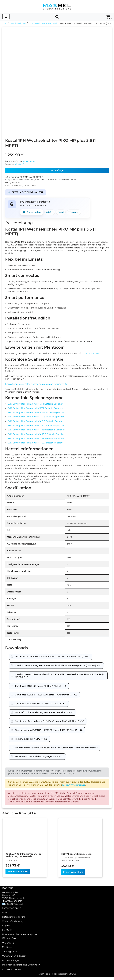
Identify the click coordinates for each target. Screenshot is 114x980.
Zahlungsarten (10, 959)
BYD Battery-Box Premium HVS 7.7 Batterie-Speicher (35, 409)
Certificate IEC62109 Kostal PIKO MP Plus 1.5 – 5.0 (41, 706)
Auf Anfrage (57, 170)
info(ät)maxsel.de (14, 911)
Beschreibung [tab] (19, 223)
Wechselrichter (18, 23)
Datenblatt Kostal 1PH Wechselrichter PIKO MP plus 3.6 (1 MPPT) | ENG (52, 659)
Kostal (20, 182)
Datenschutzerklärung (14, 924)
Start (5, 23)
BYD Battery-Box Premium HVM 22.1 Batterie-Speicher (36, 444)
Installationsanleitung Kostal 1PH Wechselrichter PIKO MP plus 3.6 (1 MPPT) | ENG (58, 668)
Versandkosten (32, 160)
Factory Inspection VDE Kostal (31, 742)
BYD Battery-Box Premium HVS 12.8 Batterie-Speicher (36, 418)
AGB (5, 920)
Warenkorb (8, 950)
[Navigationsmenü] (6, 17)
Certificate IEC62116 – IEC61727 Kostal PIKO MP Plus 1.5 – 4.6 (46, 698)
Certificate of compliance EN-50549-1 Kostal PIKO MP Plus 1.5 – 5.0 (50, 724)
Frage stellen (32, 212)
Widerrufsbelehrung (13, 929)
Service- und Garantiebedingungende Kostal (39, 759)
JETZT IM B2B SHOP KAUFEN (25, 192)
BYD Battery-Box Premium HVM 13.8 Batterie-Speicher (36, 431)
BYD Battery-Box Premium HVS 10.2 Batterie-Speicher (36, 413)
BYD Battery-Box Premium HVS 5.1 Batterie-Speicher (35, 405)
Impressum (8, 933)
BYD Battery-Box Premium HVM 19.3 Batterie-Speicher (36, 440)
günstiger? (21, 163)
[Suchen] (57, 17)
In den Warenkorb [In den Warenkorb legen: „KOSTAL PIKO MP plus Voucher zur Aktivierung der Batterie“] (18, 875)
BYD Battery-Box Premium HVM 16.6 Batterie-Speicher (36, 435)
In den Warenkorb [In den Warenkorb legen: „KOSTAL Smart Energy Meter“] (73, 875)
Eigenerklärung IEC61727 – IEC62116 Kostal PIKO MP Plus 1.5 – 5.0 (49, 733)
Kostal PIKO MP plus (27, 179)
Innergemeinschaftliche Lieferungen (21, 972)
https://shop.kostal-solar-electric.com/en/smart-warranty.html (37, 385)
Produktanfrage (10, 968)
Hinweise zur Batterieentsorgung (20, 942)
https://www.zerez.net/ (74, 788)
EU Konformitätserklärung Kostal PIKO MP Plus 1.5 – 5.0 (44, 715)
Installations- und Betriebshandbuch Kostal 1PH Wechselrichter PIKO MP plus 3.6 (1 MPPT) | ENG (59, 678)
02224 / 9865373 (14, 909)
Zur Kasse (7, 955)
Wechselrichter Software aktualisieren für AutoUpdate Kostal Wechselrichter (56, 750)
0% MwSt (7, 937)
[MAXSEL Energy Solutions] (57, 6)
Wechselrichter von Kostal (43, 23)
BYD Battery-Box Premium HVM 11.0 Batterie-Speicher (36, 427)
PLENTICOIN (92, 354)
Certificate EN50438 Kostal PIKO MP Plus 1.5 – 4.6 (41, 689)
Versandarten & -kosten (14, 963)
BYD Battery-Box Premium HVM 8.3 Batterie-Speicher (36, 422)
